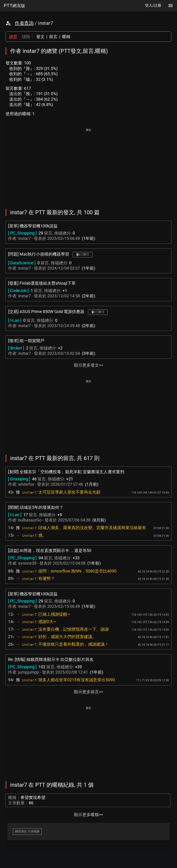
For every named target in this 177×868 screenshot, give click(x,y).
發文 (40, 37)
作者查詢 (24, 23)
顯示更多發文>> (88, 365)
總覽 (13, 37)
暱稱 (66, 37)
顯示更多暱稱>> (88, 815)
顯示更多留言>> (88, 692)
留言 (53, 37)
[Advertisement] (88, 165)
